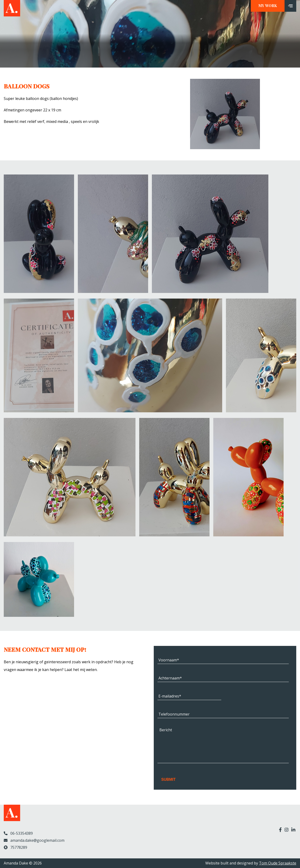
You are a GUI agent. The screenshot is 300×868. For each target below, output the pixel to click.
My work (268, 6)
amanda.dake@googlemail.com (34, 840)
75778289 (15, 847)
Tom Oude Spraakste (278, 863)
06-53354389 (18, 833)
